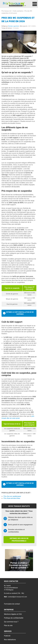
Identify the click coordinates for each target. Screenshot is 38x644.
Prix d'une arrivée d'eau (12, 498)
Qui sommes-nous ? (11, 622)
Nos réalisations (10, 640)
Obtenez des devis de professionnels (19, 540)
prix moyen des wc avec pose (18, 417)
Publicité (7, 636)
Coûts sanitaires (18, 11)
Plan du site (8, 626)
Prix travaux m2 (6, 11)
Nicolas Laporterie (14, 26)
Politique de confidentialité (14, 618)
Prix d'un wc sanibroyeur (12, 496)
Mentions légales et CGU (13, 614)
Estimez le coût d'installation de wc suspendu (20, 313)
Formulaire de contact (12, 604)
